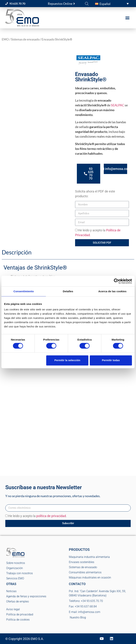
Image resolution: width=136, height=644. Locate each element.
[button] (112, 4)
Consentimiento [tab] (24, 291)
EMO (5, 39)
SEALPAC (117, 105)
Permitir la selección (67, 360)
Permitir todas (111, 360)
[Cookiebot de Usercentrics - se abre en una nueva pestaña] (116, 281)
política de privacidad (51, 516)
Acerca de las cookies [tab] (112, 291)
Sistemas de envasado (25, 39)
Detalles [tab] (68, 291)
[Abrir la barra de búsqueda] (87, 4)
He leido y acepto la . (37, 516)
